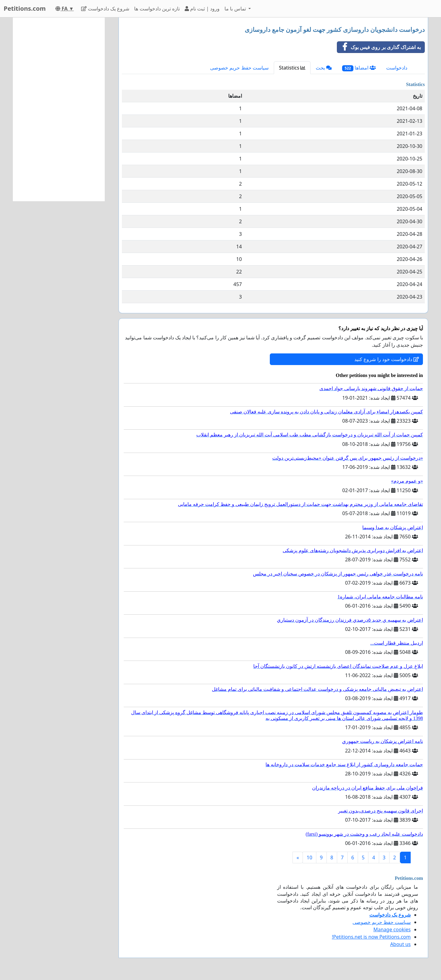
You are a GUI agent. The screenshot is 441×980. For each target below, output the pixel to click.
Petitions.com (25, 8)
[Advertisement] (59, 109)
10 (309, 858)
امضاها (359, 68)
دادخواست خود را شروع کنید (387, 359)
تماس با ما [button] (236, 9)
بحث (324, 68)
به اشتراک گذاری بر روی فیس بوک (379, 47)
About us (400, 944)
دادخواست (397, 68)
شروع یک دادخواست (105, 9)
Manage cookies (392, 929)
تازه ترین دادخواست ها (157, 9)
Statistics (292, 68)
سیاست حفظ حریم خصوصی (239, 68)
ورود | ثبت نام (202, 9)
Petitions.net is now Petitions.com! (371, 937)
